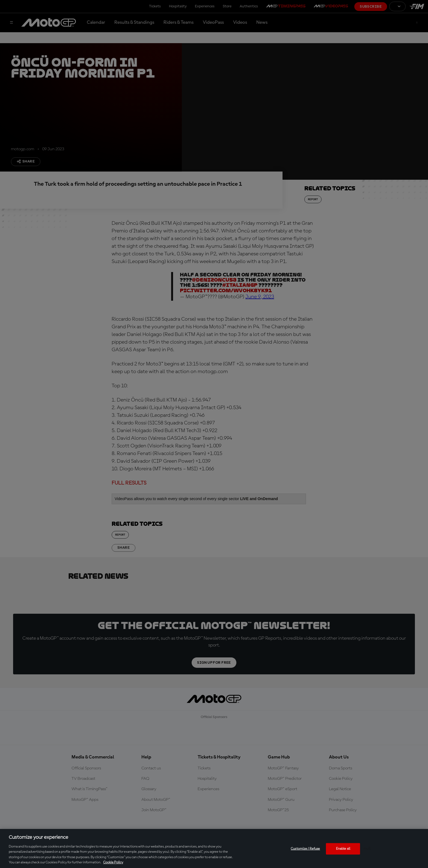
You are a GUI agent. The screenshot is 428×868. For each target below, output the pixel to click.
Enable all (343, 849)
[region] (214, 848)
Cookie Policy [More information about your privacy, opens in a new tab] (113, 862)
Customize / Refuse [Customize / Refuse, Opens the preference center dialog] (305, 849)
